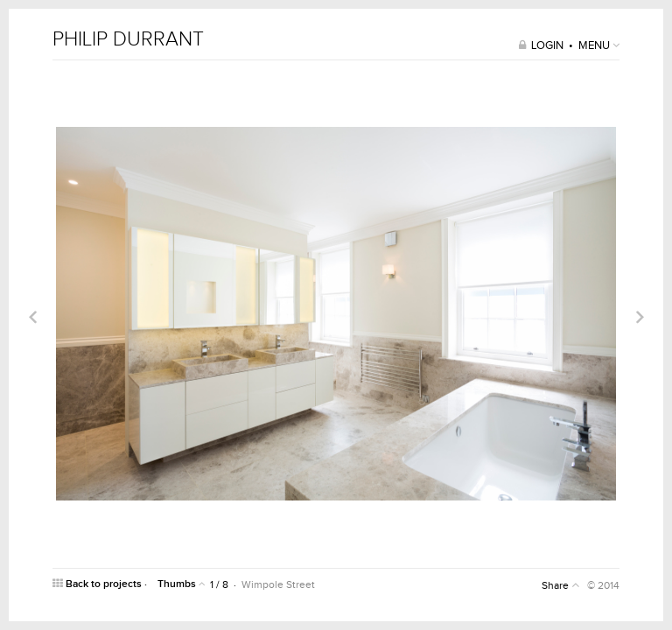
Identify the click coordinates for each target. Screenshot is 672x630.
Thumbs (182, 584)
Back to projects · (101, 584)
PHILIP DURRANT (128, 40)
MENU (599, 45)
